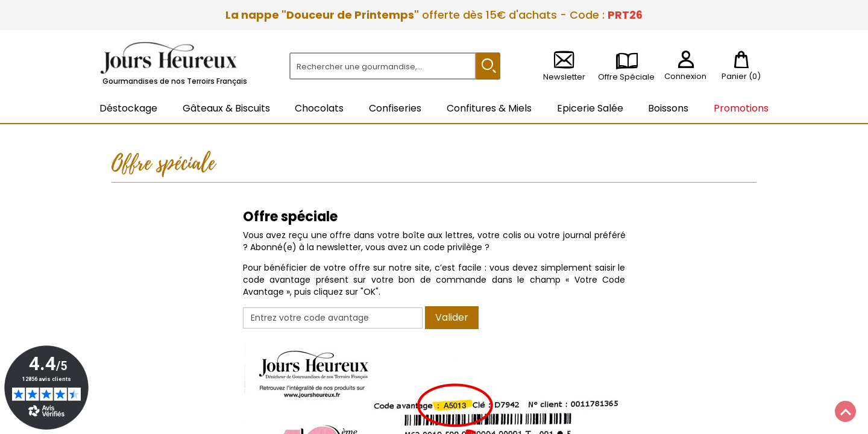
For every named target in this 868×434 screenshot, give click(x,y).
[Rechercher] (383, 66)
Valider (452, 317)
